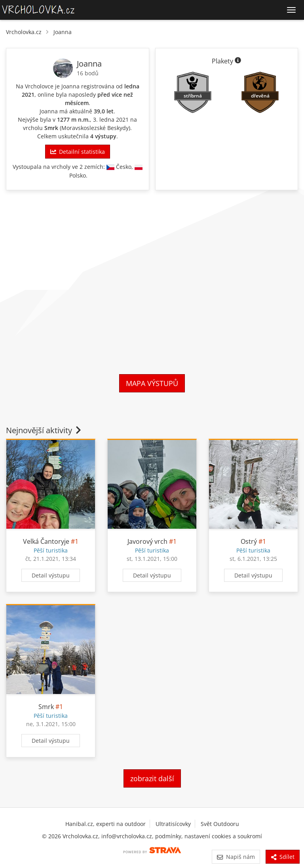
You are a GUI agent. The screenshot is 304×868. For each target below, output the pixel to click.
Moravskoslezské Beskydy (95, 128)
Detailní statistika (78, 152)
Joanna (63, 32)
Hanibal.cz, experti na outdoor (105, 824)
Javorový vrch (147, 541)
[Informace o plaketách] (238, 61)
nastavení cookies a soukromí (223, 836)
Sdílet (283, 857)
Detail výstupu (51, 575)
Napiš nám (236, 857)
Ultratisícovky (173, 824)
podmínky (168, 836)
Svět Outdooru (220, 824)
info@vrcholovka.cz (127, 836)
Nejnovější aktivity (44, 430)
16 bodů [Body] (88, 73)
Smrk (51, 128)
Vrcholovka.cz (24, 32)
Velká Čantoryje (46, 541)
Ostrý (249, 541)
